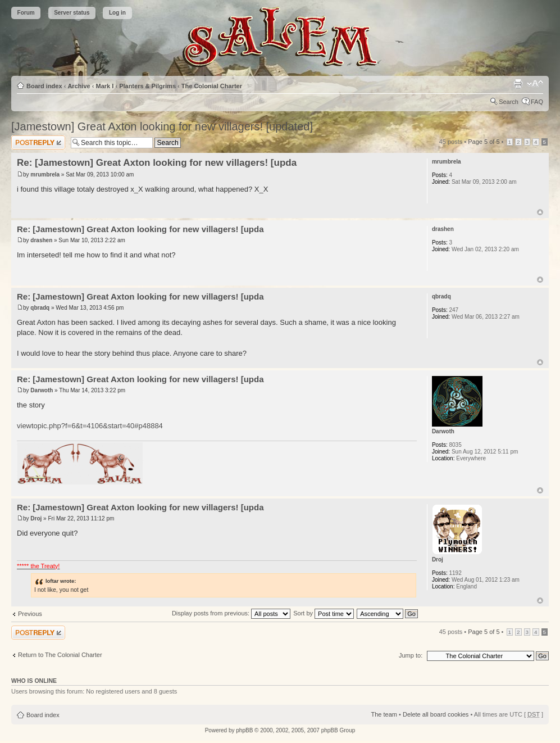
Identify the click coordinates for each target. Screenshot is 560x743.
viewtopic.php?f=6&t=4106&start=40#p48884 (90, 426)
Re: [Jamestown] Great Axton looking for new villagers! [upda (157, 163)
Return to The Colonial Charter (60, 655)
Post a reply (38, 142)
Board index (44, 86)
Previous (30, 614)
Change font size (535, 84)
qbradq (40, 308)
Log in (117, 13)
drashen (41, 240)
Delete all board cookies (436, 714)
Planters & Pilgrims (147, 86)
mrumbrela (45, 175)
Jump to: (411, 655)
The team (384, 714)
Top (540, 212)
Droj (36, 518)
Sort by (324, 613)
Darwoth (42, 390)
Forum (26, 13)
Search (509, 102)
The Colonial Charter (212, 86)
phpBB (244, 730)
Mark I (105, 86)
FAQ (537, 102)
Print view (518, 84)
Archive (79, 86)
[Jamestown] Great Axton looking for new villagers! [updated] (162, 126)
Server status (72, 13)
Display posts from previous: (231, 613)
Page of (484, 142)
